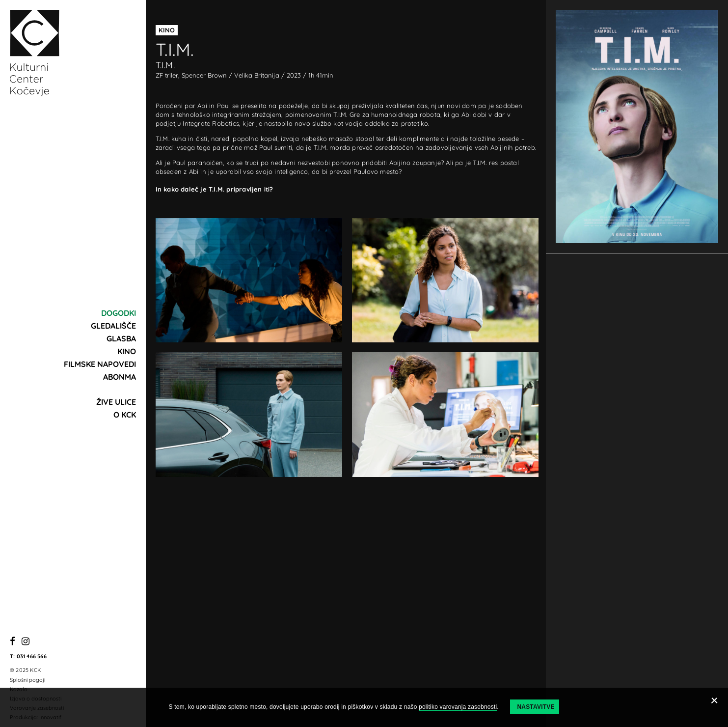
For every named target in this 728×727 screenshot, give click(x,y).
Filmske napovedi (100, 364)
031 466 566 (32, 656)
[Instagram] (26, 642)
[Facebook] (13, 642)
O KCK (125, 415)
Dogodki (119, 313)
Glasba (121, 338)
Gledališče (113, 326)
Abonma (120, 377)
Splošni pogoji (27, 680)
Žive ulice (116, 402)
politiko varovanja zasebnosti (458, 707)
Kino (127, 351)
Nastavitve (536, 707)
